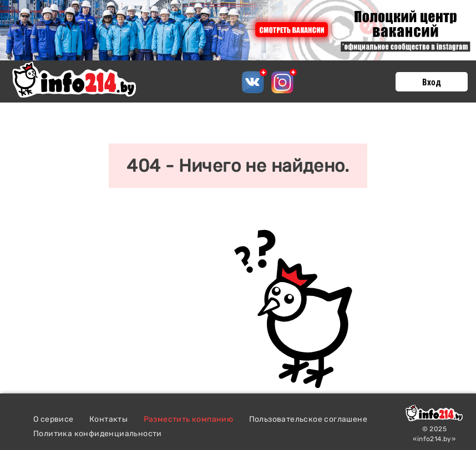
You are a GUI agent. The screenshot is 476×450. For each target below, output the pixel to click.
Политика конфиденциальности (98, 434)
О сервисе (54, 419)
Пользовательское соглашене (308, 419)
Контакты (108, 419)
